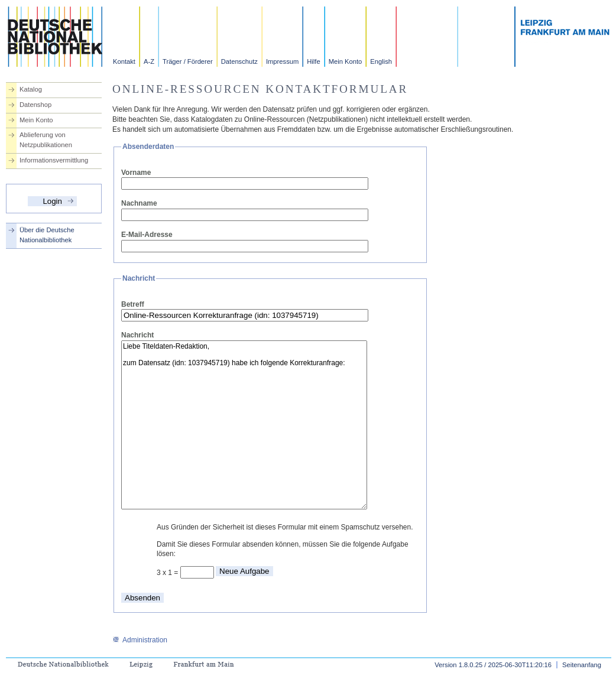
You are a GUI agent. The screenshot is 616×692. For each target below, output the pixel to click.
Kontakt (124, 61)
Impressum (282, 61)
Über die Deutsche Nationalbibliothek (47, 235)
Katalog (31, 89)
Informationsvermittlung (54, 160)
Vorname (136, 173)
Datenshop (35, 105)
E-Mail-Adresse (147, 235)
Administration (140, 640)
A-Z (149, 61)
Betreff (133, 304)
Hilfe (313, 61)
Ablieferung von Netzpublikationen (46, 140)
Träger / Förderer (188, 61)
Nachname (139, 203)
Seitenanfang (582, 665)
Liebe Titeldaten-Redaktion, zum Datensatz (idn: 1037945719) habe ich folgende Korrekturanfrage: (244, 425)
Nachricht (137, 335)
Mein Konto (346, 61)
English (381, 61)
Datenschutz (239, 61)
